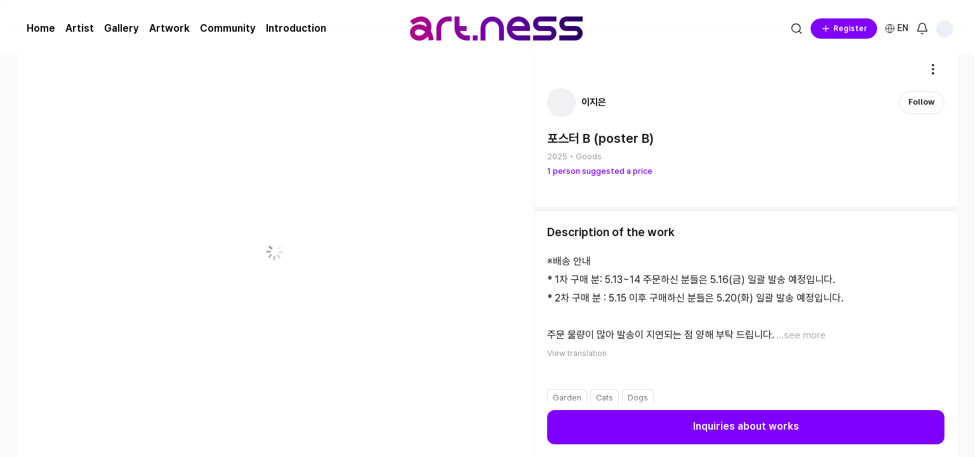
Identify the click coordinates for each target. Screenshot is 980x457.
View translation (577, 353)
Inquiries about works (746, 427)
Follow (922, 102)
